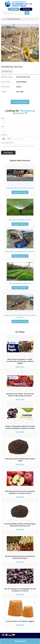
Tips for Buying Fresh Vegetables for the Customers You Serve (20, 590)
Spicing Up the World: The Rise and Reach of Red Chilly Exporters (20, 395)
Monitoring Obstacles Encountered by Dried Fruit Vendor (20, 557)
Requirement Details (7, 143)
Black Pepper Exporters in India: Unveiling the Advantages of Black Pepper (20, 361)
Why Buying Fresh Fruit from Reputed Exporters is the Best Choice (20, 492)
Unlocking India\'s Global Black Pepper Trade (20, 460)
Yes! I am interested (20, 102)
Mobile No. (4, 135)
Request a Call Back (20, 192)
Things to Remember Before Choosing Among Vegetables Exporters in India (20, 427)
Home (4, 19)
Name (3, 118)
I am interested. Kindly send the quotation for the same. (20, 147)
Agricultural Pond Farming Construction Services (20, 316)
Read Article (20, 367)
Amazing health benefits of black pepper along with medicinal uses (20, 525)
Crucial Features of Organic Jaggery (20, 621)
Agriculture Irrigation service (20, 220)
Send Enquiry (20, 641)
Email (3, 127)
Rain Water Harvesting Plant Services (20, 251)
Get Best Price (7, 71)
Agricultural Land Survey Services (20, 188)
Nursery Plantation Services (20, 283)
